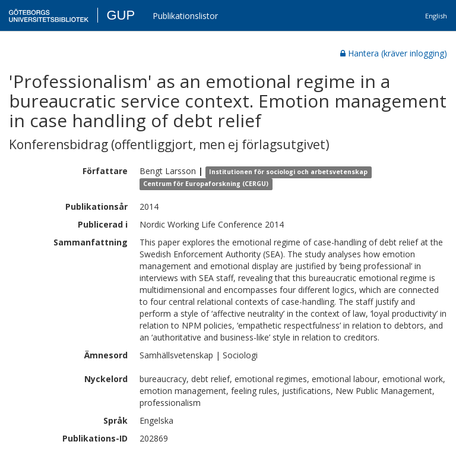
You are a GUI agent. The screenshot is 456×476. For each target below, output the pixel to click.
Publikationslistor (185, 16)
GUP (121, 15)
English (436, 16)
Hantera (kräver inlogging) (394, 53)
